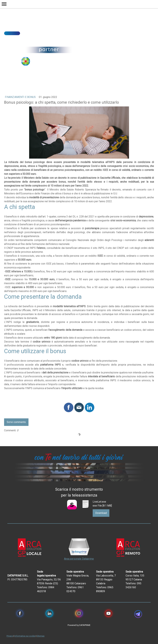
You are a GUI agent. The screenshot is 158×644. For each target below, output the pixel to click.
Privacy (10, 636)
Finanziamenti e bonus (21, 97)
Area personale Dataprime (79, 559)
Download (101, 513)
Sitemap (41, 636)
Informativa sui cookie (25, 636)
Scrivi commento (16, 422)
